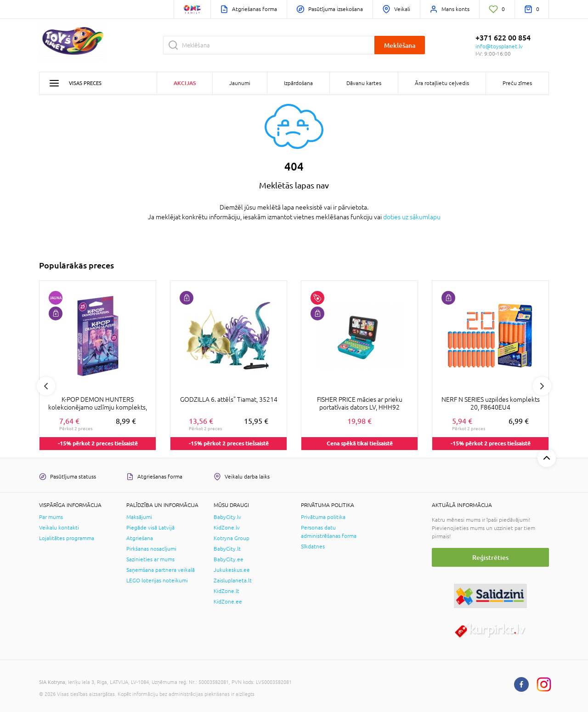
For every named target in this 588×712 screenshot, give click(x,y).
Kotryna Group (232, 538)
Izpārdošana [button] (298, 83)
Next (542, 386)
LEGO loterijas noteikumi (157, 581)
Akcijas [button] (185, 83)
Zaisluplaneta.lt (233, 581)
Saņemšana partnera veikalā (161, 570)
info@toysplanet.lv (499, 46)
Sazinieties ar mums (150, 559)
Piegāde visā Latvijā (150, 528)
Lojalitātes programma (67, 538)
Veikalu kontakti (59, 528)
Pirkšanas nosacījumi (151, 549)
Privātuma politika (323, 517)
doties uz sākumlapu (412, 217)
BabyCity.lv (227, 517)
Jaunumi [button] (240, 83)
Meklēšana (400, 45)
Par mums (51, 517)
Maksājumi (139, 517)
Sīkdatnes (313, 547)
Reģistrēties (490, 557)
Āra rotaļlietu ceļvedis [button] (442, 83)
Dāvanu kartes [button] (364, 83)
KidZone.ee (228, 602)
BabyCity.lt (227, 549)
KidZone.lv (227, 528)
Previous (46, 386)
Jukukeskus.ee (232, 570)
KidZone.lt (226, 591)
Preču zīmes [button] (517, 83)
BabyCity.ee (229, 559)
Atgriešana (140, 538)
